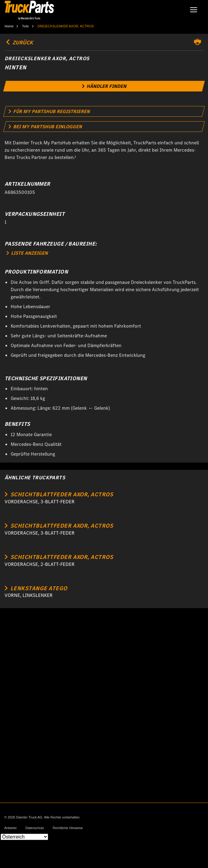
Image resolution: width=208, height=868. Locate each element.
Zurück (19, 43)
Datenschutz (35, 828)
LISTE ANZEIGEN (27, 253)
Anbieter (11, 828)
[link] (104, 86)
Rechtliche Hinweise (68, 828)
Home (9, 26)
